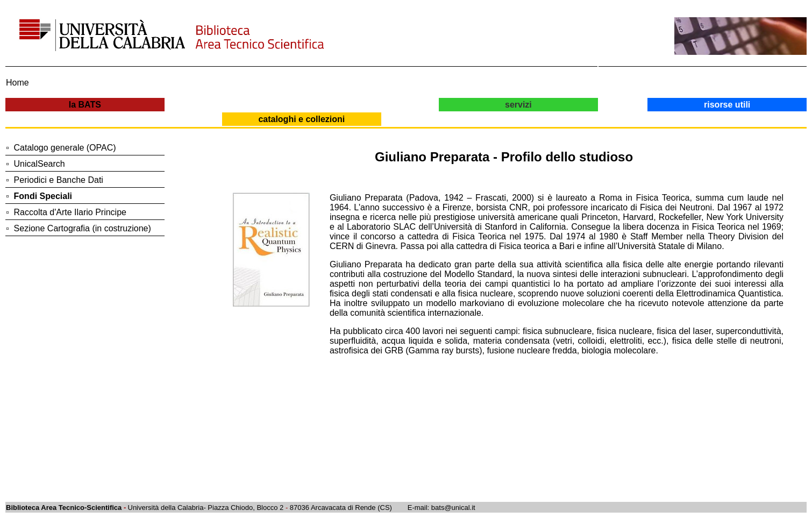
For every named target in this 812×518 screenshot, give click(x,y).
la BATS (85, 105)
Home (17, 83)
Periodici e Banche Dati (59, 180)
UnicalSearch (40, 164)
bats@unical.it (453, 508)
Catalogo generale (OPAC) (65, 148)
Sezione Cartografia (52, 228)
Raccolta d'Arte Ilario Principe (70, 212)
